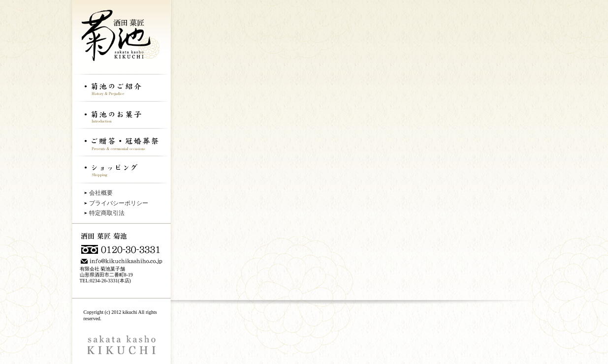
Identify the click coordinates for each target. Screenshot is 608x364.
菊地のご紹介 (121, 87)
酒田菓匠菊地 (121, 37)
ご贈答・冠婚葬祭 (121, 141)
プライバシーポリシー (119, 203)
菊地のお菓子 (121, 114)
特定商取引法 (107, 213)
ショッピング (121, 169)
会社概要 (101, 193)
